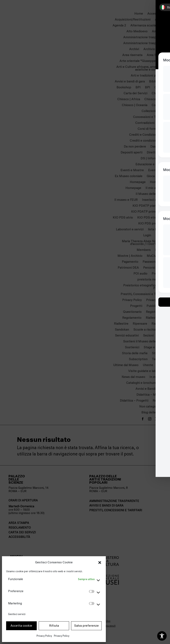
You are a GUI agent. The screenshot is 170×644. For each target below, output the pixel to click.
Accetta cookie (21, 626)
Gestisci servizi (17, 614)
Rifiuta (54, 626)
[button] (100, 563)
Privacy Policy (44, 636)
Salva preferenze (86, 626)
